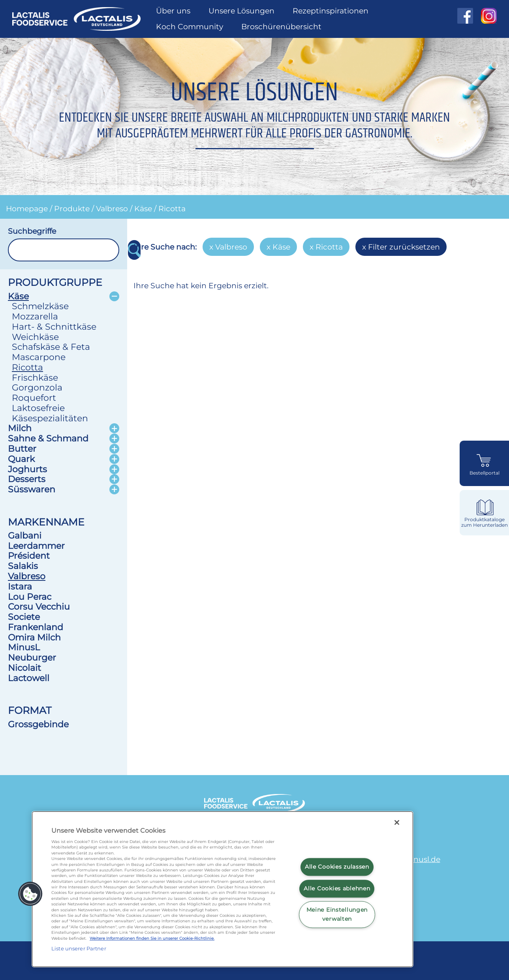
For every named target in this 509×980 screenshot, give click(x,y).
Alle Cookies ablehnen (337, 888)
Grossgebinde (38, 724)
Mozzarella (35, 316)
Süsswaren (32, 489)
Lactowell (29, 678)
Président (29, 556)
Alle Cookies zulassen (337, 867)
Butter (22, 449)
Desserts (27, 479)
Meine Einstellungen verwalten (337, 915)
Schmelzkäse (40, 306)
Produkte (72, 208)
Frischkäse (35, 377)
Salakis (23, 566)
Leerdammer (36, 546)
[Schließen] (397, 822)
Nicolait (24, 668)
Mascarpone (39, 357)
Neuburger (32, 657)
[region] (223, 889)
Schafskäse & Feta (51, 347)
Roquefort (34, 398)
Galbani (25, 535)
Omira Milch (34, 637)
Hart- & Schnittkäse (54, 327)
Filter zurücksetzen (404, 247)
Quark (21, 459)
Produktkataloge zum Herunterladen (485, 522)
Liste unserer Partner (79, 948)
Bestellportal (485, 473)
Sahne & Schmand (48, 438)
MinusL (24, 647)
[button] (30, 894)
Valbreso (112, 208)
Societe (24, 617)
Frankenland (36, 627)
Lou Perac (30, 597)
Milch (20, 428)
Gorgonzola (37, 387)
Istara (20, 586)
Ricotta (172, 208)
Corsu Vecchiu (39, 606)
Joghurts (27, 469)
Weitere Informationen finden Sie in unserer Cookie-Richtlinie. (152, 938)
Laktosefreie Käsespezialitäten (50, 413)
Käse (143, 208)
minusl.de (422, 859)
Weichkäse (35, 337)
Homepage (27, 208)
